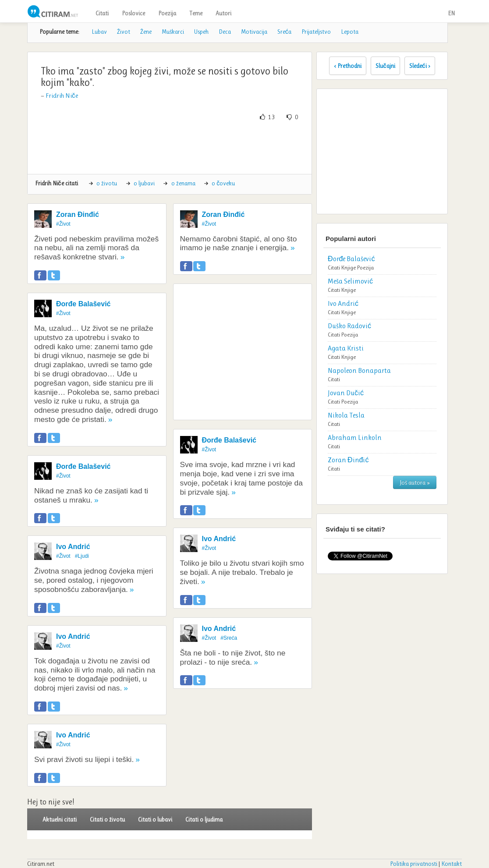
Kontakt (452, 864)
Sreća (284, 32)
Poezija (167, 13)
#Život (63, 224)
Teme (196, 13)
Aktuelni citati (60, 819)
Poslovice (133, 13)
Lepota (350, 32)
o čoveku (223, 183)
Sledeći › (420, 66)
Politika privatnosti (414, 864)
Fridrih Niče (62, 96)
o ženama (183, 183)
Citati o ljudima (204, 819)
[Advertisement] (194, 148)
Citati (102, 13)
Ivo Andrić (73, 547)
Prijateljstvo (316, 32)
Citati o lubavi (155, 819)
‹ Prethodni (348, 66)
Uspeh (201, 32)
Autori (223, 13)
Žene (146, 32)
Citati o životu (107, 819)
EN (451, 13)
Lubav (99, 32)
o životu (107, 183)
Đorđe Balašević (83, 304)
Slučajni (385, 66)
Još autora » (415, 482)
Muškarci (173, 32)
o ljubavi (144, 183)
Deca (225, 32)
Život (124, 32)
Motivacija (254, 32)
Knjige (349, 267)
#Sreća (229, 638)
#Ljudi (82, 556)
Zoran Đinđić (78, 214)
